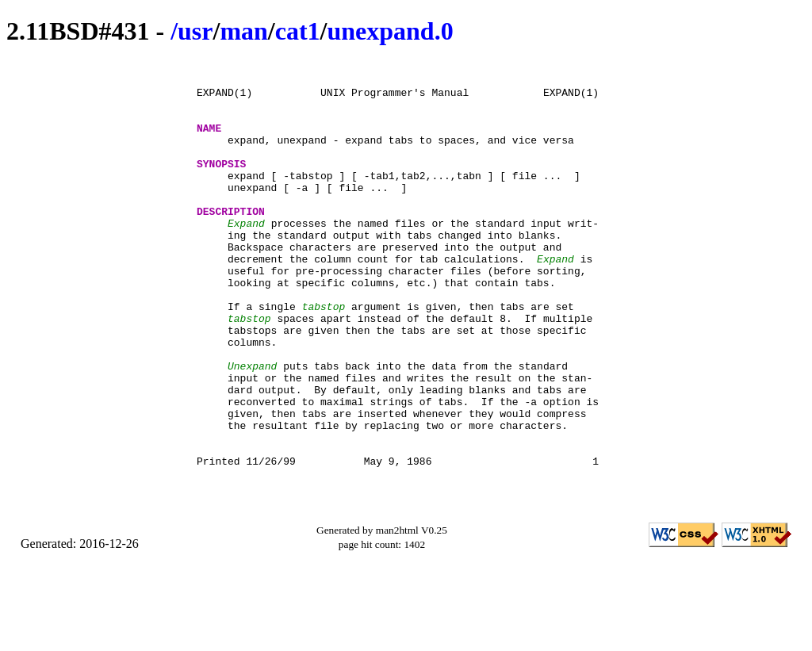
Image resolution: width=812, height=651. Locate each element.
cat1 (298, 31)
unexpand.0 (390, 31)
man (243, 31)
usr (195, 31)
